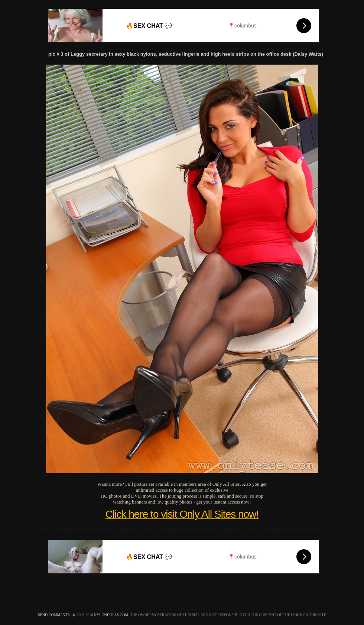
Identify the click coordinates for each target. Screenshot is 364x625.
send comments (54, 615)
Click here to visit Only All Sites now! (182, 514)
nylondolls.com (111, 615)
